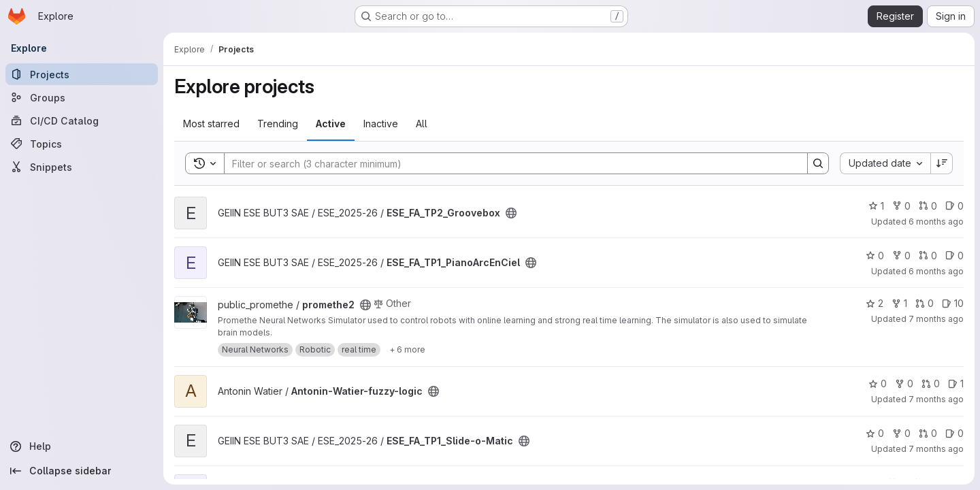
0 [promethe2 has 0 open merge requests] (925, 303)
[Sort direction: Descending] (942, 163)
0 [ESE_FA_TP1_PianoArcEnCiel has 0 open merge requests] (928, 256)
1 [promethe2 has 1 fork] (899, 303)
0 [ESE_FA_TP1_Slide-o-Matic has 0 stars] (875, 433)
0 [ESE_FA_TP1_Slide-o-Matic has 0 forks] (901, 433)
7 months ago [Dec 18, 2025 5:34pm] (936, 399)
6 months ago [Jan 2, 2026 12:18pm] (936, 222)
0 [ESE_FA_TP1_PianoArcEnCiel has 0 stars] (875, 256)
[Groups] (82, 97)
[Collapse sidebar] (82, 471)
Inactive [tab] (381, 124)
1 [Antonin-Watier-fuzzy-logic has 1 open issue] (956, 383)
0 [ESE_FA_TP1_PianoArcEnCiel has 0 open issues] (954, 256)
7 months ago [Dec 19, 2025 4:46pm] (936, 319)
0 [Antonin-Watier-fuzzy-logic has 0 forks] (904, 383)
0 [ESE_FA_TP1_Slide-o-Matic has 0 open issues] (954, 433)
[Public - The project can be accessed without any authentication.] (511, 213)
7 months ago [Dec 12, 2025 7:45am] (936, 449)
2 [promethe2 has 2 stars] (875, 303)
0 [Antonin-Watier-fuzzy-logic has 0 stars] (878, 383)
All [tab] (422, 124)
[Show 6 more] (407, 350)
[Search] (509, 163)
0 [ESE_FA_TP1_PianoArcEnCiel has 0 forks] (901, 256)
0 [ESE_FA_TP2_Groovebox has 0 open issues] (954, 206)
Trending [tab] (278, 124)
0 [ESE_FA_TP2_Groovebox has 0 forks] (901, 206)
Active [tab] (331, 124)
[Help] (82, 446)
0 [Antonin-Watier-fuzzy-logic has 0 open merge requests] (931, 383)
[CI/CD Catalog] (82, 120)
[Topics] (82, 144)
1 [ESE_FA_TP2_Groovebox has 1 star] (876, 206)
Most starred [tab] (211, 124)
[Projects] (82, 74)
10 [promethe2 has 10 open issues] (953, 303)
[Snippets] (82, 167)
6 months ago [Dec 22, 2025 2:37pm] (936, 271)
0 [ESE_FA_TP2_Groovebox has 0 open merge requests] (928, 206)
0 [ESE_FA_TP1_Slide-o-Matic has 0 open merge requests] (928, 433)
